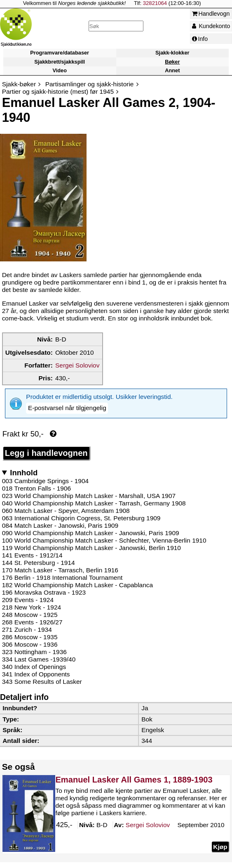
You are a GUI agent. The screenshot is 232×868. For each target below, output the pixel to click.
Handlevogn (211, 14)
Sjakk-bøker (19, 84)
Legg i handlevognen (46, 440)
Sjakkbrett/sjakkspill (60, 62)
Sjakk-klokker (172, 53)
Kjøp (220, 834)
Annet (172, 70)
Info (200, 39)
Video (60, 70)
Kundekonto (211, 26)
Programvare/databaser (60, 53)
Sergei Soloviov (77, 365)
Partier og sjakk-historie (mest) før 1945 (58, 91)
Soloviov (147, 812)
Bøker (172, 62)
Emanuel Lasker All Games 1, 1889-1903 (134, 766)
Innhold (24, 459)
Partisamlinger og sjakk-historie (90, 84)
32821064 (155, 3)
